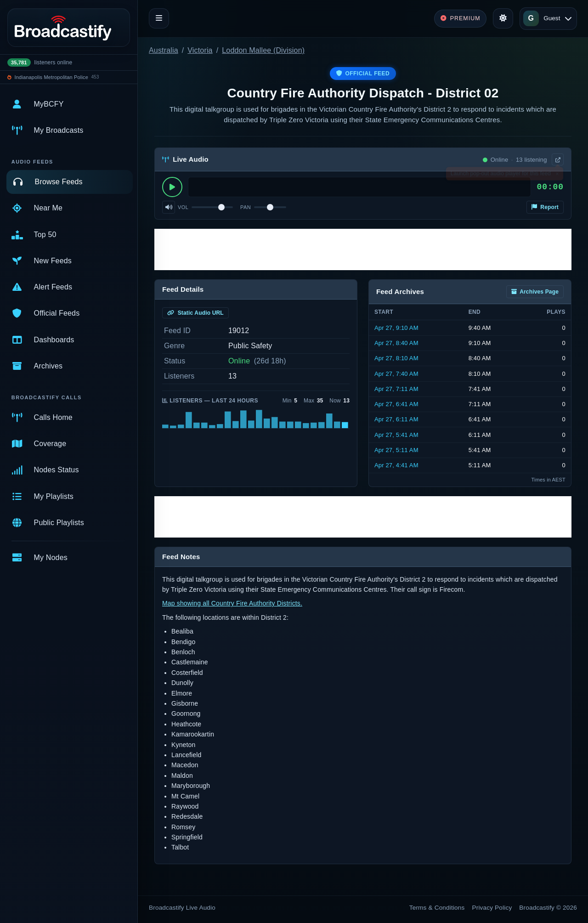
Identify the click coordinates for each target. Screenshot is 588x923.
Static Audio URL (195, 313)
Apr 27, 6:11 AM (396, 419)
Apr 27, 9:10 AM (396, 328)
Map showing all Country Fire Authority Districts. (232, 603)
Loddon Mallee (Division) (263, 50)
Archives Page (535, 292)
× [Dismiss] (557, 176)
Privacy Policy (492, 908)
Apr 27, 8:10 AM (396, 358)
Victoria (200, 50)
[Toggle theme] (503, 18)
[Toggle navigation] (159, 18)
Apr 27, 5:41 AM (396, 435)
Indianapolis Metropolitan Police (51, 77)
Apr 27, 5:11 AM (396, 450)
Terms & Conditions (437, 908)
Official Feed (363, 74)
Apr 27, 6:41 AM (396, 404)
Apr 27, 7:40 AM (396, 374)
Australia (164, 50)
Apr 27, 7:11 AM (396, 389)
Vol (183, 207)
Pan (246, 207)
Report (545, 207)
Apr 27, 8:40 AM (396, 343)
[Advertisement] (363, 249)
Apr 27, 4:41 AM (396, 465)
